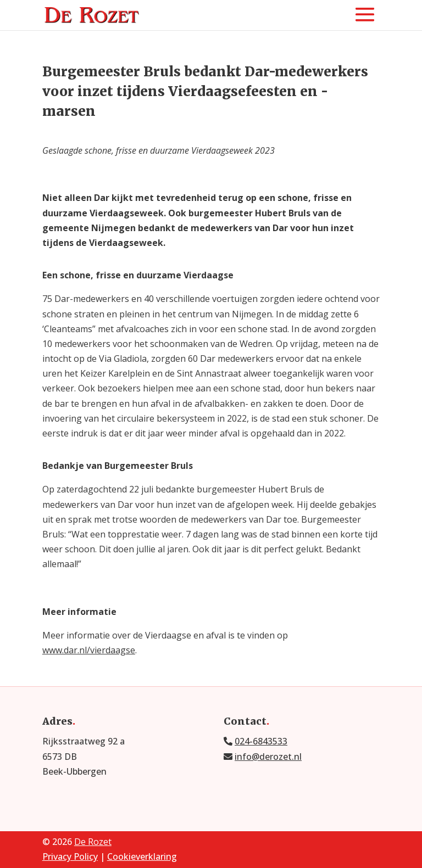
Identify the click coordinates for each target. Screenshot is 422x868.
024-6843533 (261, 741)
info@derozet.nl (268, 757)
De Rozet (93, 842)
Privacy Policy (70, 856)
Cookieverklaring (142, 856)
